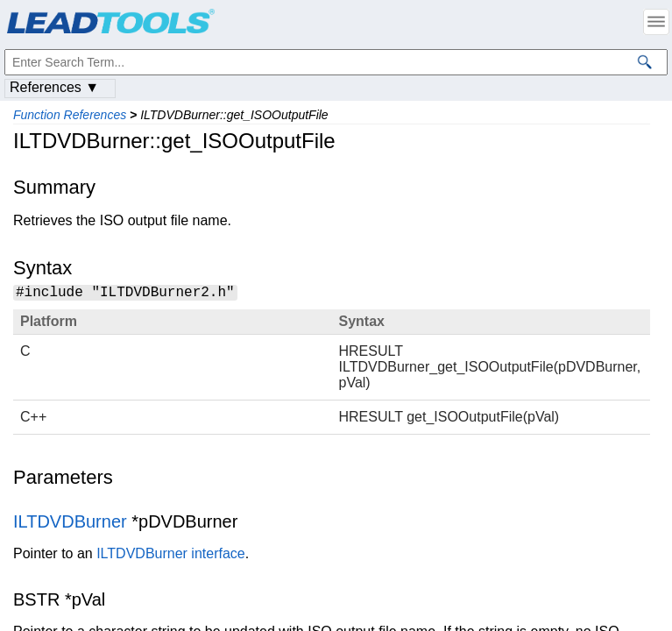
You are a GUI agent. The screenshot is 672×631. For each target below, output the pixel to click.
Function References (70, 115)
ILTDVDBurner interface (171, 556)
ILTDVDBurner (70, 524)
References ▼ (54, 87)
